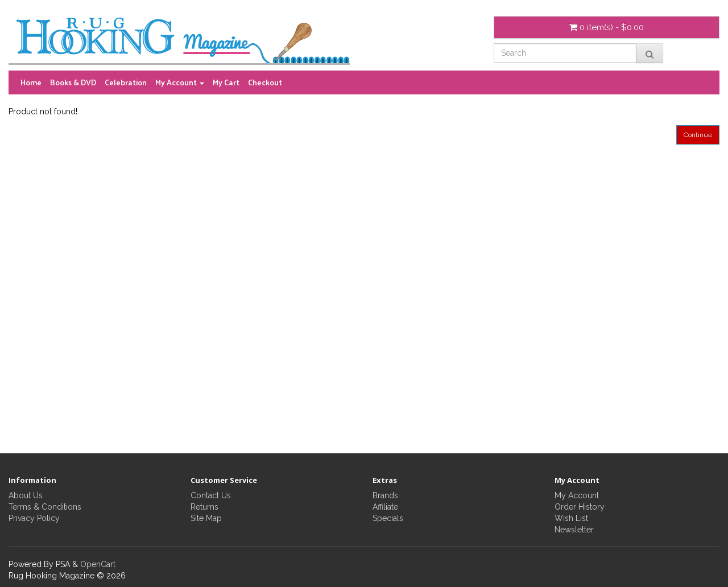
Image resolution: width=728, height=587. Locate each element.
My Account (577, 495)
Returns (204, 507)
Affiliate (385, 507)
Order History (580, 507)
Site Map (206, 518)
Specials (388, 518)
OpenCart (98, 564)
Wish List (571, 518)
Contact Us (211, 495)
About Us (26, 495)
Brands (385, 495)
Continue (698, 135)
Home (31, 82)
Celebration (126, 82)
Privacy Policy (34, 518)
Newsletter (574, 530)
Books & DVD (73, 82)
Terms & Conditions (45, 507)
